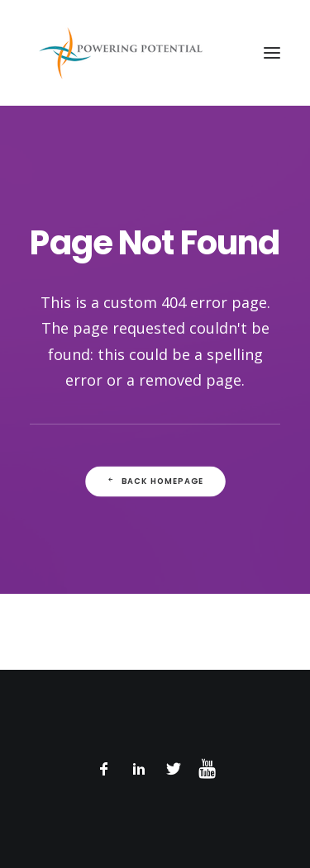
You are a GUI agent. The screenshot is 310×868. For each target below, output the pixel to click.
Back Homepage (155, 481)
